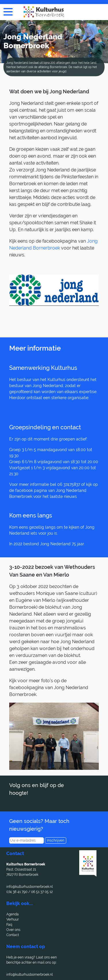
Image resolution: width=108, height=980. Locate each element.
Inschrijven (56, 840)
